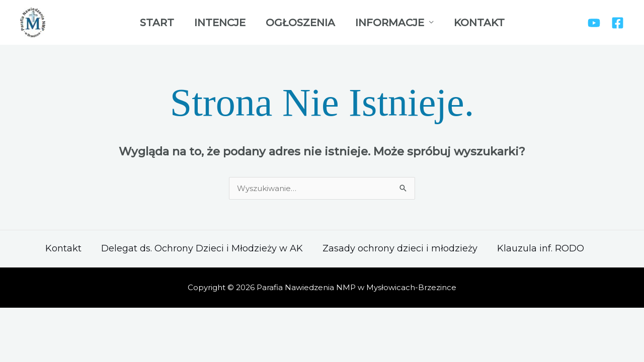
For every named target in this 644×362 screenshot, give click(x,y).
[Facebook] (618, 23)
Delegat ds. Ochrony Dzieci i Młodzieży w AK (202, 248)
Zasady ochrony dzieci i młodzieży (400, 248)
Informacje (390, 23)
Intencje (220, 23)
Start (157, 23)
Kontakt (479, 23)
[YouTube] (594, 23)
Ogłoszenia (300, 23)
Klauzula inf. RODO (541, 248)
